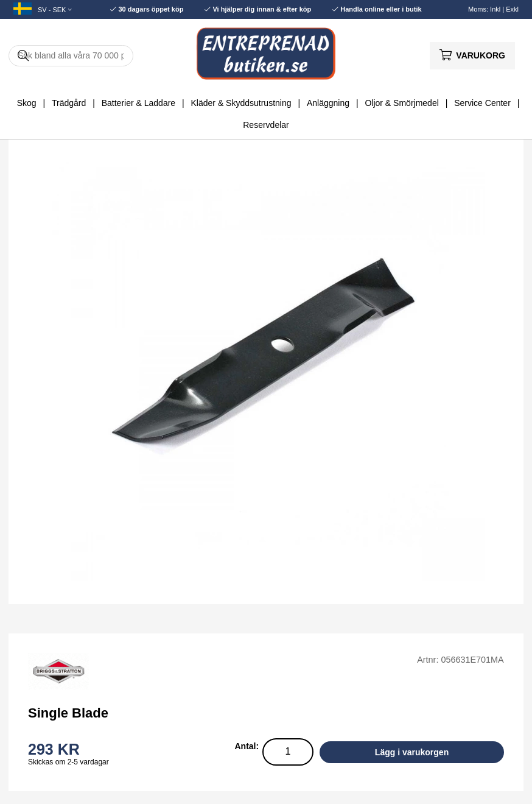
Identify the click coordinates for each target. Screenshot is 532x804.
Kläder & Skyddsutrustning (241, 103)
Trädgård (69, 103)
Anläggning (328, 103)
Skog (27, 103)
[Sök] (71, 56)
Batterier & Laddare (138, 103)
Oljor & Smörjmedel (401, 103)
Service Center (482, 103)
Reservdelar (266, 125)
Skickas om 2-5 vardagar (68, 762)
